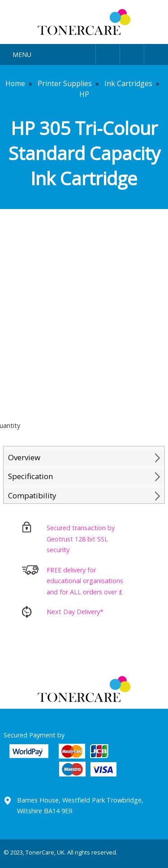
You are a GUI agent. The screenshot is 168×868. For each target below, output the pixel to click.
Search (132, 53)
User (108, 53)
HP (84, 94)
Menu (22, 55)
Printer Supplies (65, 83)
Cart (156, 53)
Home (15, 83)
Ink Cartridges (128, 83)
